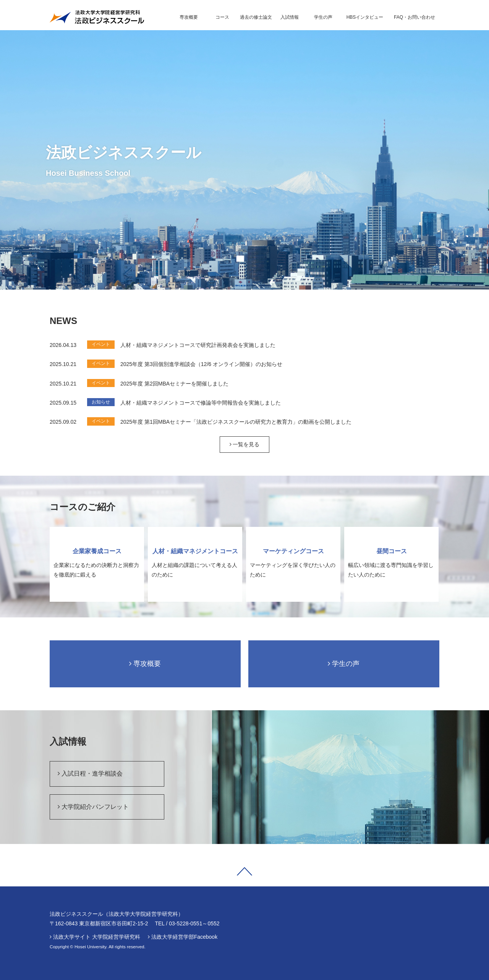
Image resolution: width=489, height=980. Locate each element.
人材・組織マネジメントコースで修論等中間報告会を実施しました (201, 403)
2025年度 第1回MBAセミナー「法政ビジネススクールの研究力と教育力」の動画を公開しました (236, 422)
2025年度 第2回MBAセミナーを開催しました (174, 384)
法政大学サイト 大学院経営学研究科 (97, 937)
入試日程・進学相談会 (90, 773)
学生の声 (344, 664)
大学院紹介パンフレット (93, 807)
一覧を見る (245, 444)
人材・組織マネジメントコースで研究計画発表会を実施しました (198, 345)
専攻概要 (145, 664)
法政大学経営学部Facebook (184, 937)
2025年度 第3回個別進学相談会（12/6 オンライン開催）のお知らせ (201, 364)
